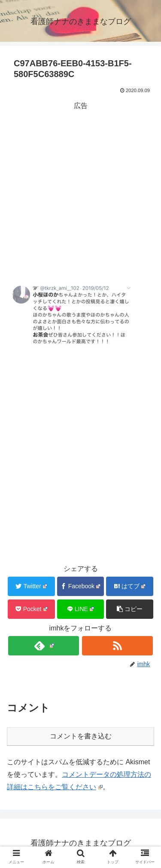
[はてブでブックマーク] (130, 586)
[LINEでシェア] (81, 609)
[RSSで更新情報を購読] (117, 646)
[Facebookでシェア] (81, 586)
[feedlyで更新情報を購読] (44, 646)
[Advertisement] (80, 193)
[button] (130, 609)
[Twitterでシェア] (31, 586)
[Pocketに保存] (31, 609)
